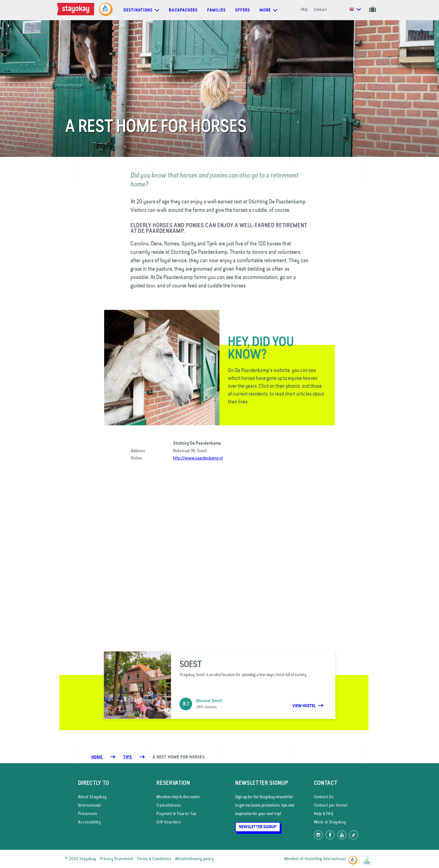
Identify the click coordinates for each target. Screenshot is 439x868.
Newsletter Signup (258, 827)
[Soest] (219, 685)
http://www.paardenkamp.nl (198, 458)
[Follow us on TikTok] (354, 835)
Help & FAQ (324, 814)
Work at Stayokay (330, 822)
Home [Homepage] (97, 757)
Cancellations (169, 805)
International (89, 805)
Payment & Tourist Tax (177, 814)
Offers (243, 10)
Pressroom (87, 814)
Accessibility (89, 822)
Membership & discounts (178, 797)
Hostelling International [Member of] (325, 859)
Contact (320, 9)
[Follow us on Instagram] (318, 835)
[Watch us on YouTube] (342, 835)
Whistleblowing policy (194, 859)
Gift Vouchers (169, 822)
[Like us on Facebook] (330, 835)
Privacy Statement (117, 859)
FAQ (304, 9)
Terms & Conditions (154, 859)
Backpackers (183, 10)
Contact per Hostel (331, 805)
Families (216, 10)
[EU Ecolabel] (368, 858)
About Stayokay (92, 797)
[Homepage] (77, 10)
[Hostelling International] (354, 858)
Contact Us (324, 797)
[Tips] (128, 757)
